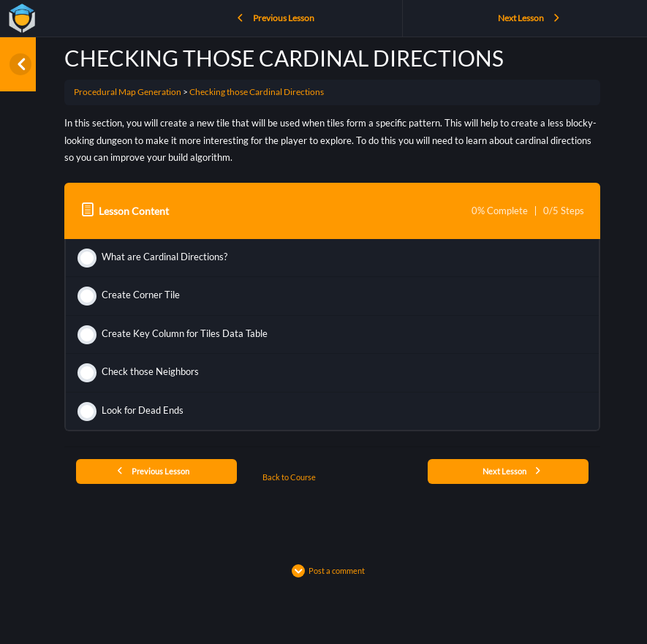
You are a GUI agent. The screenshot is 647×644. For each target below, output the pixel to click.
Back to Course (289, 477)
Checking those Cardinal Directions (257, 92)
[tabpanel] (332, 141)
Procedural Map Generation (128, 92)
